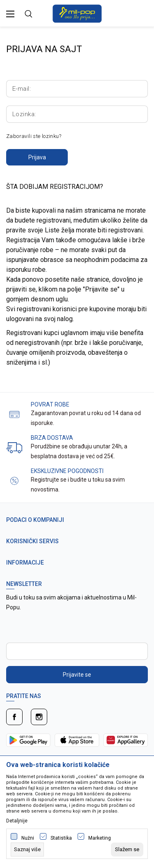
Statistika (61, 838)
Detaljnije (17, 821)
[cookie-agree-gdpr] (127, 850)
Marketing (100, 838)
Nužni (28, 838)
